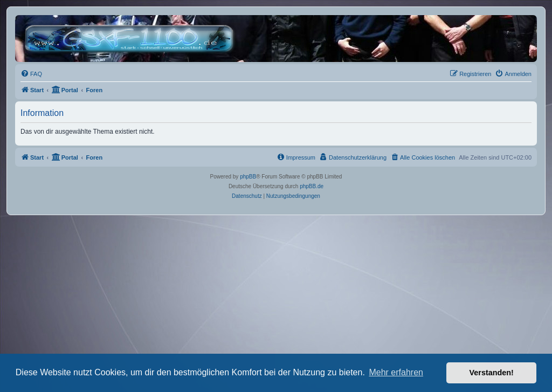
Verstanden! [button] (492, 373)
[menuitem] (31, 74)
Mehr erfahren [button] (396, 372)
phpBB (248, 177)
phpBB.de (312, 186)
